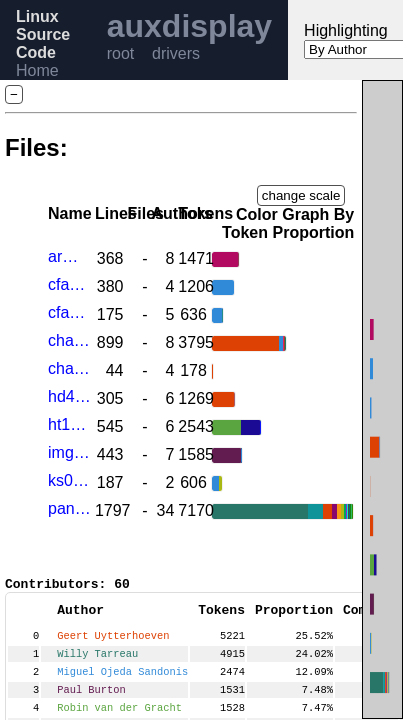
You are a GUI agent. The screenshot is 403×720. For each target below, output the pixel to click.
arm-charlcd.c (69, 256)
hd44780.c (69, 396)
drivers (176, 53)
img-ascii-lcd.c (69, 452)
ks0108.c (69, 480)
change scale (301, 195)
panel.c (69, 508)
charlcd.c (69, 340)
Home (37, 70)
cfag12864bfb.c (69, 312)
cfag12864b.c (69, 284)
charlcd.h (69, 368)
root (121, 53)
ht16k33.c (69, 424)
